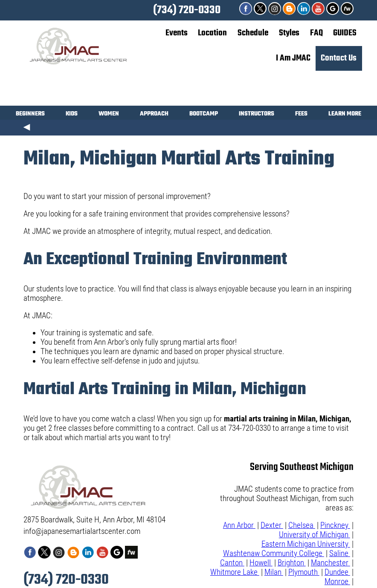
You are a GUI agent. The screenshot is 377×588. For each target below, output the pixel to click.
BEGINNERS (30, 115)
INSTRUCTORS (257, 115)
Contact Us (339, 58)
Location (212, 33)
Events (177, 33)
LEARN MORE (345, 115)
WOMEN (109, 115)
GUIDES (345, 33)
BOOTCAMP (204, 115)
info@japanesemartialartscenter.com (82, 531)
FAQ (316, 33)
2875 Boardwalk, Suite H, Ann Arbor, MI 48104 (94, 520)
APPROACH (154, 115)
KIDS (72, 115)
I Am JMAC (293, 58)
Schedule (253, 33)
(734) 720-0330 (187, 10)
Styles (289, 33)
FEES (301, 115)
